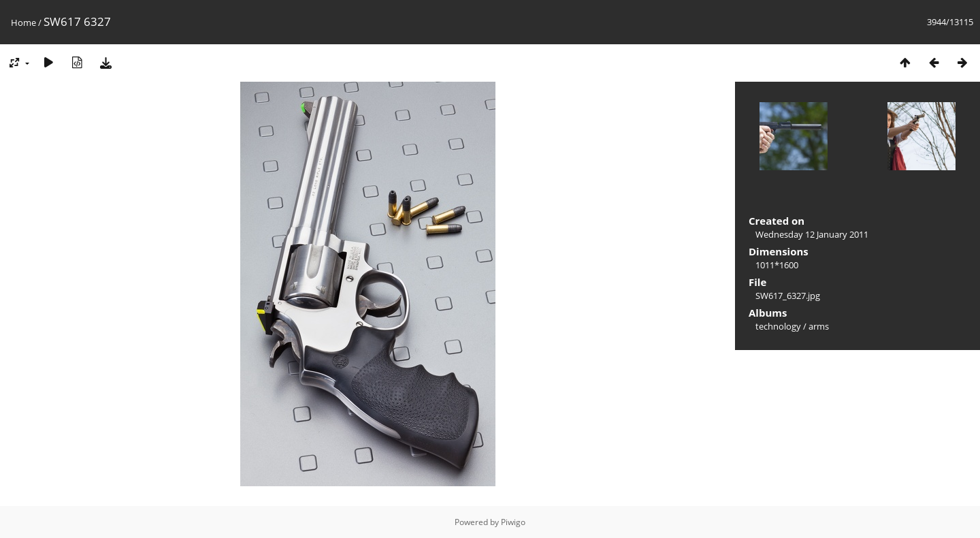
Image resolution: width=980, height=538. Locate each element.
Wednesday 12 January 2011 (812, 234)
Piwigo (513, 522)
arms (819, 326)
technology (778, 326)
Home (23, 22)
